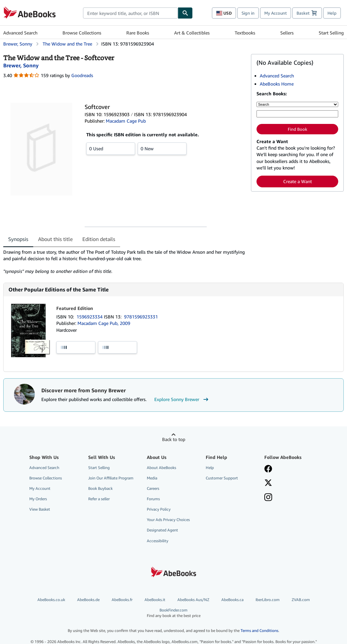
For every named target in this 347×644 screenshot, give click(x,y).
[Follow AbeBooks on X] (268, 483)
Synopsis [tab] (18, 239)
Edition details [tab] (99, 239)
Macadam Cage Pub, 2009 (104, 323)
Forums (153, 499)
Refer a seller (99, 499)
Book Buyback (100, 488)
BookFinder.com (173, 613)
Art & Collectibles (192, 33)
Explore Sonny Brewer (182, 399)
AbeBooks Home (277, 84)
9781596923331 (141, 317)
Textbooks (245, 33)
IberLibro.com (268, 600)
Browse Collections (82, 33)
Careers (153, 488)
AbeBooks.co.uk (51, 600)
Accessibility (158, 541)
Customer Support (222, 478)
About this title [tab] (55, 239)
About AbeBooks (161, 468)
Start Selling (331, 33)
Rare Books (138, 33)
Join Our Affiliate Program (111, 478)
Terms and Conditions (259, 631)
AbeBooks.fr (122, 600)
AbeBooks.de (88, 600)
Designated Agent (162, 530)
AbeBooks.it (155, 600)
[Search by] (297, 104)
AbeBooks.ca (232, 600)
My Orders (38, 499)
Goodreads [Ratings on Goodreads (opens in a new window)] (82, 75)
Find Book (298, 129)
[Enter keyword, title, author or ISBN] (297, 114)
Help (332, 13)
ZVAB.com (301, 600)
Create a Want (298, 181)
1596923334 (90, 317)
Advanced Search (20, 33)
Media (152, 478)
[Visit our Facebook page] (268, 469)
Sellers (287, 33)
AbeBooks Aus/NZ (193, 600)
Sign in (248, 13)
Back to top (174, 439)
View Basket (40, 509)
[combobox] (130, 13)
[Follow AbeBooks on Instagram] (268, 498)
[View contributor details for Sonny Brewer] (21, 65)
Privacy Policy (159, 509)
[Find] (185, 13)
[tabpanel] (125, 262)
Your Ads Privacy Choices (168, 520)
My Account (276, 13)
